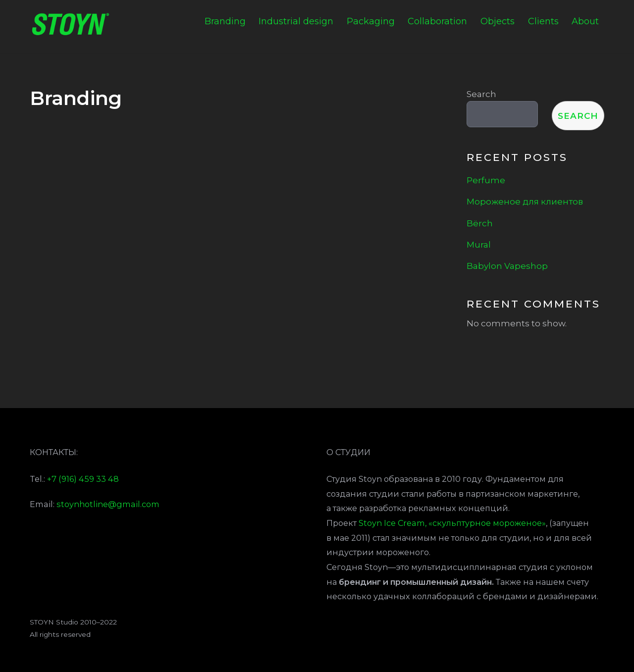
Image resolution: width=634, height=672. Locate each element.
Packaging (371, 21)
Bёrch (480, 223)
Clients (543, 21)
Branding (225, 21)
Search (481, 94)
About (585, 21)
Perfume (486, 180)
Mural (479, 244)
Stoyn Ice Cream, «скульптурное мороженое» (452, 523)
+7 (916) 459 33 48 (83, 479)
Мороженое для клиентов (525, 201)
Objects (498, 21)
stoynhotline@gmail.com (108, 504)
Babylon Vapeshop (507, 266)
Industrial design (296, 21)
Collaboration (437, 21)
